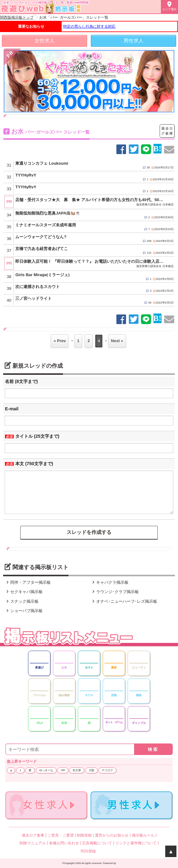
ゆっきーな (46, 770)
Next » (117, 341)
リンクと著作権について (136, 843)
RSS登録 (88, 851)
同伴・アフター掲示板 (28, 582)
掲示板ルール (143, 835)
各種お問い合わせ (64, 843)
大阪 (91, 770)
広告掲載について (97, 843)
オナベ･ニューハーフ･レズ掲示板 (124, 601)
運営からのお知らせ (112, 835)
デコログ (107, 770)
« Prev (60, 341)
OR (63, 770)
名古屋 (77, 770)
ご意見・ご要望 (61, 835)
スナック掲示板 (22, 601)
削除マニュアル (33, 843)
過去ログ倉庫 (167, 131)
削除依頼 (84, 835)
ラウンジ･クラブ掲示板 (115, 592)
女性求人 (44, 41)
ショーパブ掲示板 (24, 611)
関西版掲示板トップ (17, 17)
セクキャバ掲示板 (24, 592)
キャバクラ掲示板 (110, 582)
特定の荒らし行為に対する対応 (89, 26)
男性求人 (133, 41)
